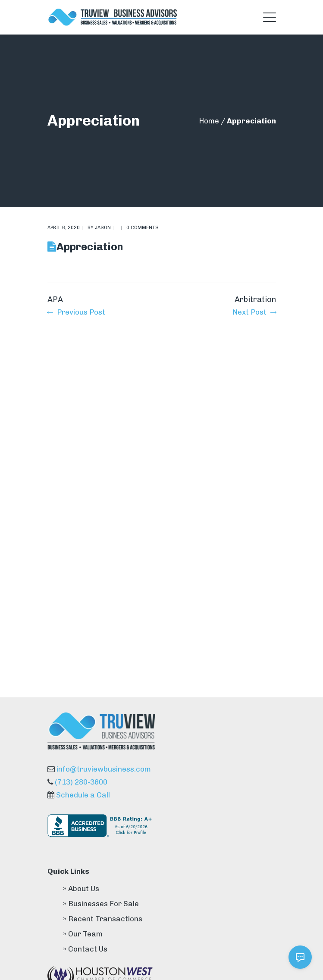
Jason (103, 228)
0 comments (143, 228)
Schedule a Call (83, 795)
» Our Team (83, 934)
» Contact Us (85, 949)
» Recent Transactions (103, 919)
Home (209, 121)
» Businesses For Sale (101, 904)
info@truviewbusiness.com (104, 769)
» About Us (81, 889)
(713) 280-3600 (81, 782)
